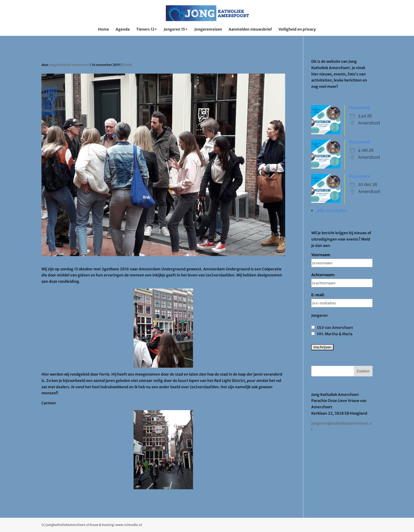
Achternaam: (342, 280)
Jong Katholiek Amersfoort (69, 65)
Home (103, 30)
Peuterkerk (359, 108)
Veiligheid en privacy (297, 30)
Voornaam (342, 260)
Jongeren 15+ (176, 30)
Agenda (123, 30)
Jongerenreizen (208, 30)
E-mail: (342, 300)
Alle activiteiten (332, 211)
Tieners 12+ (147, 30)
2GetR (127, 65)
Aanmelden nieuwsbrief (250, 30)
